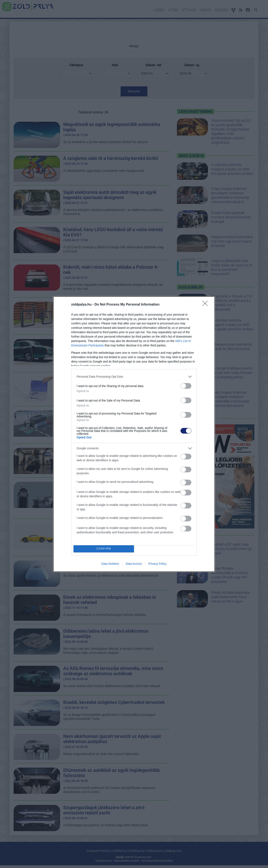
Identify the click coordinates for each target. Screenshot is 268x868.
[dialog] (134, 434)
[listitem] (134, 377)
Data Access (134, 564)
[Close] (206, 305)
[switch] (186, 386)
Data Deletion (110, 564)
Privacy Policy (158, 564)
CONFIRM (104, 549)
